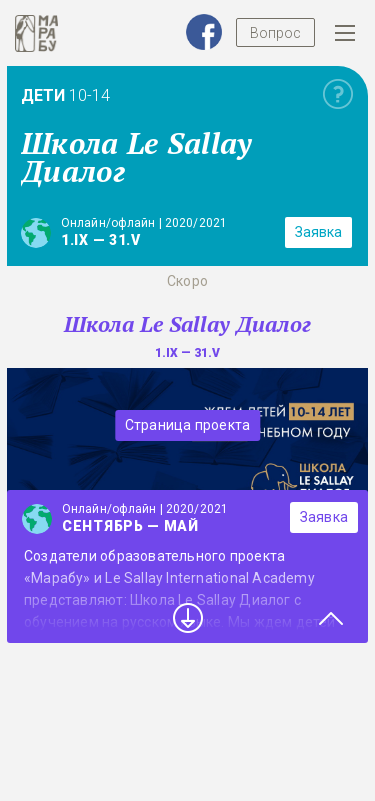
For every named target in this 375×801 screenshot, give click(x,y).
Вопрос (275, 33)
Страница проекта (187, 425)
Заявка (318, 232)
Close (331, 618)
